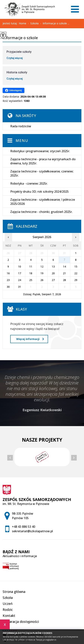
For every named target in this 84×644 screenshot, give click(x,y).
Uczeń (8, 604)
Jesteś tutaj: (11, 23)
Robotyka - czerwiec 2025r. (29, 183)
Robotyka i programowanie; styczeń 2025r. (40, 151)
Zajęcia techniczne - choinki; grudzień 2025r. (41, 212)
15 (76, 266)
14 (64, 266)
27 (53, 280)
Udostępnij (14, 90)
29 (76, 280)
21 (64, 273)
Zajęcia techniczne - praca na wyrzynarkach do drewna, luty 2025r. (43, 161)
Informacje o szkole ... (54, 24)
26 (42, 280)
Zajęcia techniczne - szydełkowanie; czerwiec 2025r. (42, 173)
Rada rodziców (21, 126)
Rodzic (8, 610)
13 (53, 266)
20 (53, 273)
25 (31, 280)
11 (31, 266)
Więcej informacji (30, 339)
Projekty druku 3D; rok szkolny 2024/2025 (39, 192)
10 (20, 266)
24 (20, 280)
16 (8, 273)
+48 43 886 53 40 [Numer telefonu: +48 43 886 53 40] (24, 527)
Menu (22, 141)
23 (8, 280)
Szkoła (32, 24)
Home (23, 23)
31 (20, 287)
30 (8, 287)
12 (42, 266)
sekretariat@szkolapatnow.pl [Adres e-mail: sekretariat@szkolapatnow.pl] (32, 531)
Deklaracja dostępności (21, 622)
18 (31, 273)
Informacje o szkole (20, 38)
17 (20, 273)
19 (42, 273)
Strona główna (14, 592)
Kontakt (9, 616)
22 (76, 273)
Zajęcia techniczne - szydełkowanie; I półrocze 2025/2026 (43, 202)
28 (64, 280)
